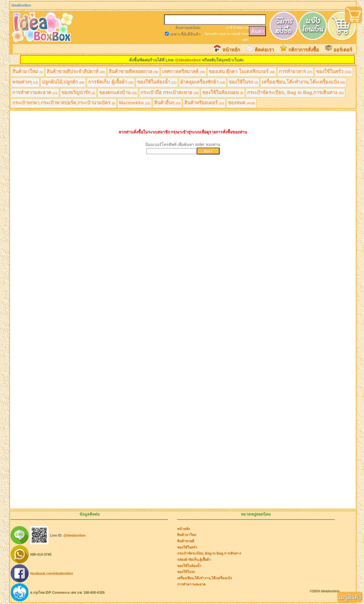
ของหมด (241, 103)
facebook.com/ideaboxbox (52, 573)
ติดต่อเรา (264, 50)
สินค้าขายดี (186, 541)
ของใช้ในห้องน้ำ (157, 82)
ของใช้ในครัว (334, 72)
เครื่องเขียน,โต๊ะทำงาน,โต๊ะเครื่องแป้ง (303, 82)
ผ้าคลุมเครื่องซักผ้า (203, 82)
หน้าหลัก (231, 50)
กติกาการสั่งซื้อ (304, 50)
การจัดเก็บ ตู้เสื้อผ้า (111, 82)
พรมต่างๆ (25, 82)
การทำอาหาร (296, 72)
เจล (246, 28)
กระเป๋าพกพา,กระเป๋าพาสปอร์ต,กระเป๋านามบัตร (64, 103)
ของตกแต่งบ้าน (118, 93)
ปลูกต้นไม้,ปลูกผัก (63, 82)
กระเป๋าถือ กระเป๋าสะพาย (169, 93)
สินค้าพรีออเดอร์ (204, 103)
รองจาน (225, 34)
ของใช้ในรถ (243, 82)
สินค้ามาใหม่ (28, 72)
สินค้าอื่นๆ (167, 103)
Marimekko (135, 103)
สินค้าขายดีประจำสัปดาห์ (76, 72)
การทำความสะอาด (35, 93)
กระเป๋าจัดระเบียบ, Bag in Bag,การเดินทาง (295, 93)
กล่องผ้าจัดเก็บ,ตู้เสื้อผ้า (194, 560)
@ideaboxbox (188, 60)
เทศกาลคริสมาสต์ (184, 72)
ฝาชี (229, 28)
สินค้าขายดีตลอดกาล (134, 72)
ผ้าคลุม (238, 28)
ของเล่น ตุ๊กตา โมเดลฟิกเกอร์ (242, 72)
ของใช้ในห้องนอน (223, 93)
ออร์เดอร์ (343, 50)
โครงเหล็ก (211, 34)
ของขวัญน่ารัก (78, 93)
